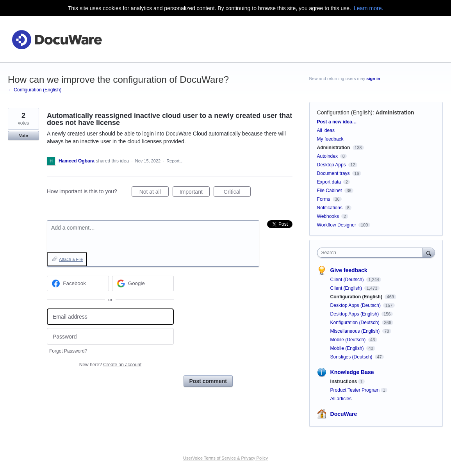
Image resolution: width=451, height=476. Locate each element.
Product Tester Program (355, 390)
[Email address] (110, 317)
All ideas (326, 130)
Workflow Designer (337, 225)
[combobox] (372, 253)
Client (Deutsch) (348, 280)
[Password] (110, 336)
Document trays (333, 173)
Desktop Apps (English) (355, 314)
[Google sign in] (143, 283)
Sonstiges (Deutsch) (352, 357)
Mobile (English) (348, 348)
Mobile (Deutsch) (349, 340)
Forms (324, 199)
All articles (341, 399)
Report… (175, 161)
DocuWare (344, 414)
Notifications (330, 208)
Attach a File (71, 259)
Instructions (344, 382)
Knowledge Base (352, 372)
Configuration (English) (345, 112)
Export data (329, 182)
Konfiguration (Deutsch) (356, 323)
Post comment (208, 381)
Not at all (154, 193)
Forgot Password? (68, 351)
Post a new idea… (337, 122)
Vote (23, 135)
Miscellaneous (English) (356, 331)
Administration (395, 112)
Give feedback (349, 270)
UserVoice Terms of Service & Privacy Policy (225, 458)
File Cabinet (330, 191)
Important (195, 193)
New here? (110, 365)
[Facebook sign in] (78, 283)
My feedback (330, 139)
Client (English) (347, 288)
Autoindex (327, 156)
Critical (237, 193)
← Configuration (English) (35, 90)
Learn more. (368, 8)
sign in (373, 78)
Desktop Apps (332, 165)
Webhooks (328, 216)
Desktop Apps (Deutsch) (356, 305)
